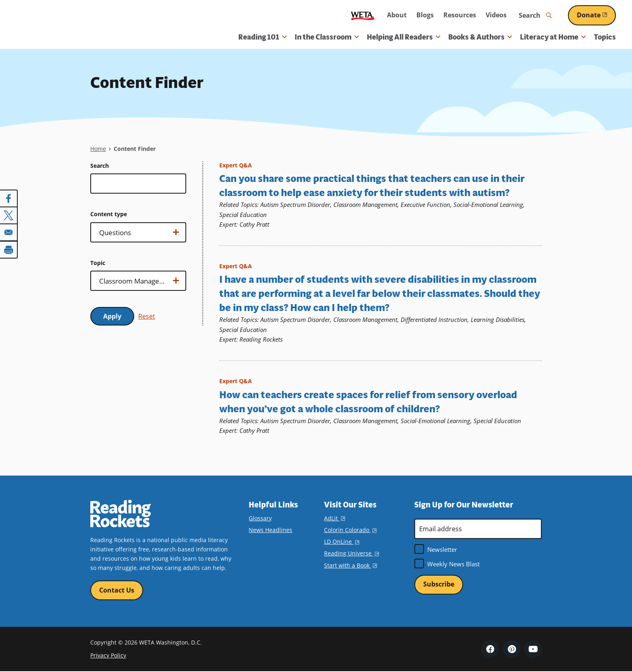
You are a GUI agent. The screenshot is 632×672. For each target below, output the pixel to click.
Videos (496, 15)
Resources (460, 15)
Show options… (137, 235)
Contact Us (117, 590)
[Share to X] (9, 215)
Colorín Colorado (350, 530)
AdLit (335, 518)
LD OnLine (342, 542)
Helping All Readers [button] (403, 37)
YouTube (533, 649)
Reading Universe (351, 553)
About (397, 15)
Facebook (490, 649)
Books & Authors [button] (480, 37)
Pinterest (511, 649)
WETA (363, 16)
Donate (596, 15)
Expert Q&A (236, 165)
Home (98, 149)
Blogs (425, 15)
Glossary (260, 518)
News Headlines (270, 530)
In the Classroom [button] (327, 37)
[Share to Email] (9, 232)
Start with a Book (350, 565)
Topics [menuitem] (605, 37)
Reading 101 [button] (262, 37)
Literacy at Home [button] (553, 37)
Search (100, 166)
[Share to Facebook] (9, 198)
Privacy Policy (108, 655)
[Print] (9, 249)
